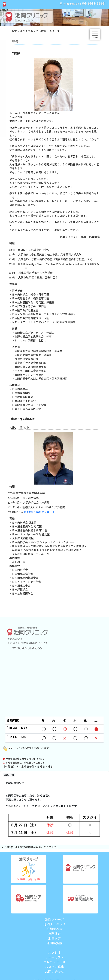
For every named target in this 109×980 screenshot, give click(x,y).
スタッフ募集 (54, 967)
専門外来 (54, 934)
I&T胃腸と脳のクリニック (39, 512)
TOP (14, 31)
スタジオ (54, 952)
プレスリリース (54, 962)
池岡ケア (54, 938)
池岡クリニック (29, 31)
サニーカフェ (54, 957)
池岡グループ (54, 919)
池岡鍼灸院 (54, 943)
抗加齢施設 (54, 929)
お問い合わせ (54, 971)
